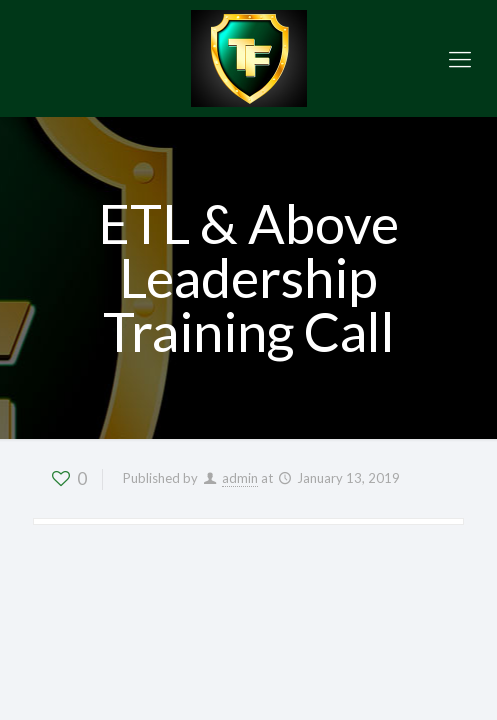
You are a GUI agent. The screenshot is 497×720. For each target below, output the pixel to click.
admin (240, 478)
